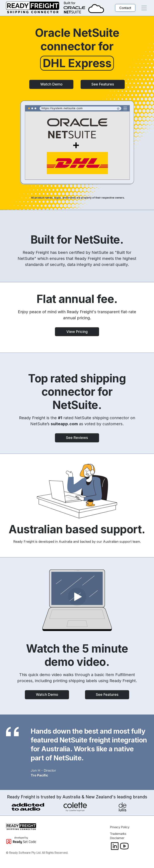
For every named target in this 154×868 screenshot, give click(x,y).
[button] (144, 8)
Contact (125, 8)
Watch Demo (51, 84)
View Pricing (77, 332)
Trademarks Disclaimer (118, 836)
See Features (103, 84)
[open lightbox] (77, 600)
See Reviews (77, 438)
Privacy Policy (120, 827)
